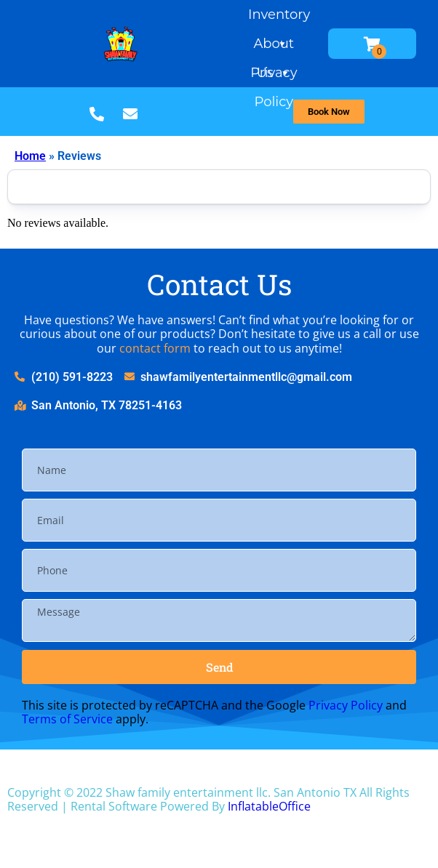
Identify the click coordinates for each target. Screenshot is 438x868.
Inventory (279, 18)
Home (30, 156)
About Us (274, 47)
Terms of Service (67, 719)
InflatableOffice (269, 806)
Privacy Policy (274, 76)
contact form (155, 348)
